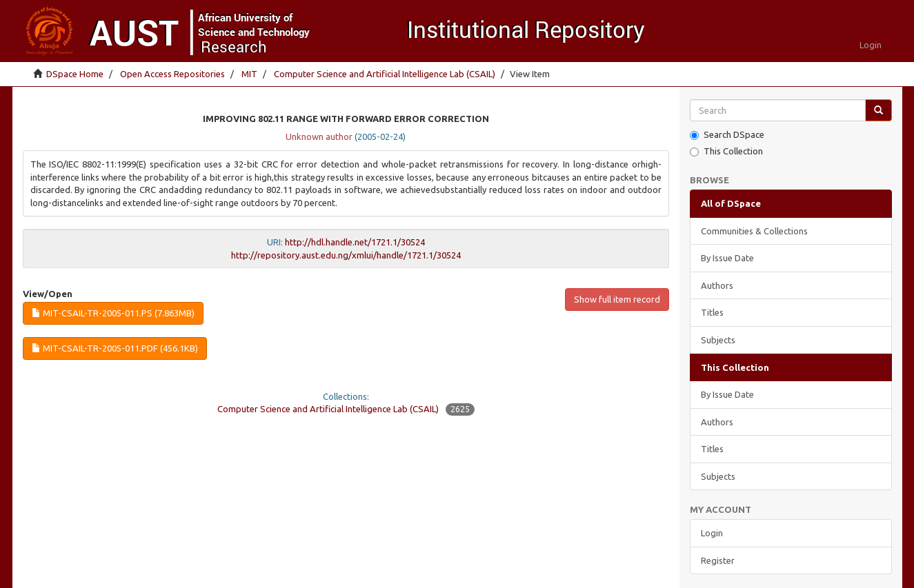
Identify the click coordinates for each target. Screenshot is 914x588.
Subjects (718, 340)
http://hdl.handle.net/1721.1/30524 (355, 242)
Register (718, 560)
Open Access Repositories (172, 74)
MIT (249, 74)
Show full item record (617, 299)
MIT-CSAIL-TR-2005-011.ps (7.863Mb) (113, 313)
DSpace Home (75, 74)
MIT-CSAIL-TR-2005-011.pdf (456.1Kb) (115, 348)
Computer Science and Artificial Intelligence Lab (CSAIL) (385, 74)
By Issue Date (727, 258)
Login (712, 533)
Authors (717, 285)
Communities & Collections (754, 231)
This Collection (726, 151)
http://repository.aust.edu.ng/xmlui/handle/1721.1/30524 (346, 255)
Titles (712, 312)
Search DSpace (727, 135)
